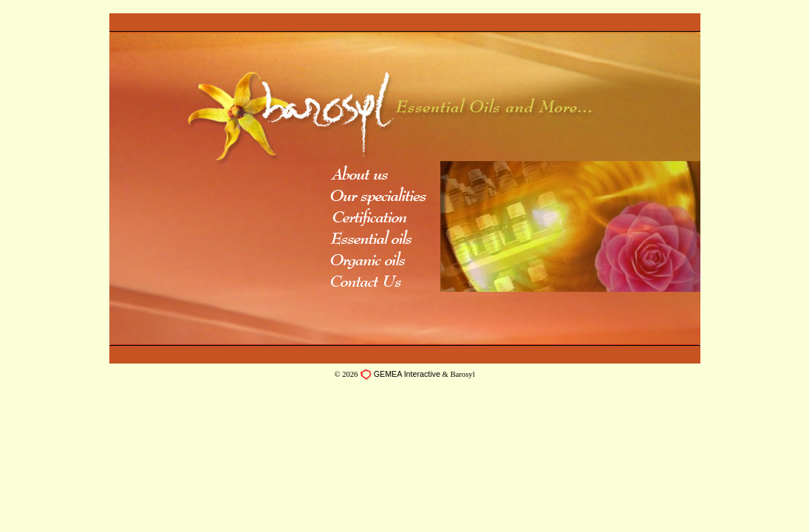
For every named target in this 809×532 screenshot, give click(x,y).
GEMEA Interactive (407, 374)
